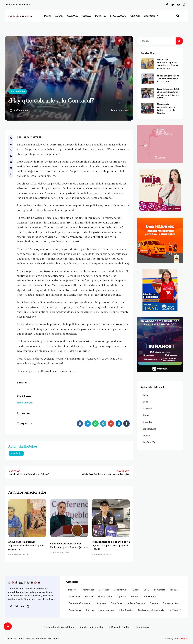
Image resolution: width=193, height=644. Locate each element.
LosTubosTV (151, 16)
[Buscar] (179, 41)
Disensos (101, 603)
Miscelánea (74, 597)
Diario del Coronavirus (80, 603)
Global (87, 16)
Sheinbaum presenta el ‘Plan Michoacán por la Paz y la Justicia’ (168, 79)
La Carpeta (160, 590)
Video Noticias (126, 610)
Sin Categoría (18, 91)
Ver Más (16, 453)
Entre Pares (116, 603)
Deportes (101, 16)
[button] (178, 16)
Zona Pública (75, 610)
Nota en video (105, 597)
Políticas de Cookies (120, 627)
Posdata (174, 590)
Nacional (72, 16)
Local (59, 16)
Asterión (135, 597)
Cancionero (150, 597)
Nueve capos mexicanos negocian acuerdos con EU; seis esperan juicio (26, 546)
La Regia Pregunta (136, 603)
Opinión (135, 16)
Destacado (104, 590)
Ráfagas (90, 610)
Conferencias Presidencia (151, 610)
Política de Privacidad (92, 627)
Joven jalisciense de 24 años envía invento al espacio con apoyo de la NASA (111, 546)
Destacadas (88, 590)
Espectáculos (118, 16)
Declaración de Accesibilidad (60, 627)
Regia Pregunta (106, 610)
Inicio (48, 16)
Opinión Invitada (171, 603)
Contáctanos (142, 627)
